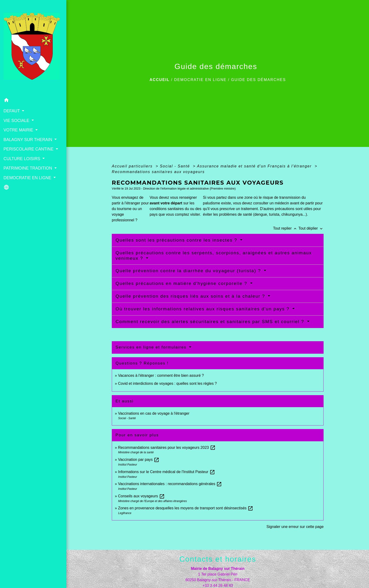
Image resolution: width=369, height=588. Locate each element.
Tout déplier (311, 228)
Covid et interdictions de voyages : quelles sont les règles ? (167, 383)
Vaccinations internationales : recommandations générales (170, 484)
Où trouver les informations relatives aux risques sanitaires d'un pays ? (203, 309)
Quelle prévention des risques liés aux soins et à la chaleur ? (191, 296)
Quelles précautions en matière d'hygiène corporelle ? (182, 283)
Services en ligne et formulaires (152, 347)
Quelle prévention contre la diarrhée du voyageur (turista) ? (189, 271)
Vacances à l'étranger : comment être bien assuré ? (161, 375)
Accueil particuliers (133, 166)
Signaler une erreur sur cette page (295, 527)
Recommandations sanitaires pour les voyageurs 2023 (167, 448)
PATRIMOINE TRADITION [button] (28, 168)
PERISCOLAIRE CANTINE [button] (29, 149)
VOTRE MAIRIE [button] (19, 130)
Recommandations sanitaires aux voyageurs (158, 172)
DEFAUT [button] (12, 111)
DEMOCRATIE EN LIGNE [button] (28, 178)
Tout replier (286, 228)
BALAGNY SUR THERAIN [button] (28, 140)
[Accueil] (33, 48)
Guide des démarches (259, 80)
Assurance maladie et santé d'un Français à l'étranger (255, 166)
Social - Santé (176, 166)
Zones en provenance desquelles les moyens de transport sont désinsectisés (186, 508)
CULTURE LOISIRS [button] (22, 159)
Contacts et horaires (218, 559)
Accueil (160, 80)
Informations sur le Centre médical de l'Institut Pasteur (166, 472)
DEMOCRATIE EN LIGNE (200, 80)
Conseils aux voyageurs (141, 496)
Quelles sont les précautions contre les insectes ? (177, 240)
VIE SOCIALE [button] (17, 121)
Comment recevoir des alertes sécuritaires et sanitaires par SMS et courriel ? (211, 322)
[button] (33, 101)
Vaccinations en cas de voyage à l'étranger (154, 413)
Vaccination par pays (139, 460)
